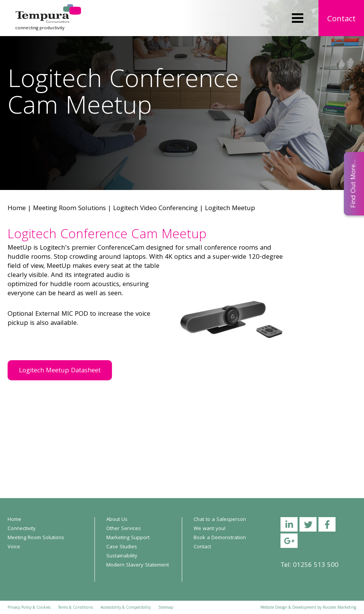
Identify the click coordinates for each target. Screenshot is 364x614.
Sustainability (122, 556)
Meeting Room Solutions (69, 209)
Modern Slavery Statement (138, 565)
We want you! (210, 529)
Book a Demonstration (220, 538)
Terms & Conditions (76, 608)
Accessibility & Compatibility (126, 608)
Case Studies (122, 547)
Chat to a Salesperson (220, 520)
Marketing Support (128, 538)
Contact (341, 20)
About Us (117, 520)
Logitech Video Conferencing (155, 209)
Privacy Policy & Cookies (29, 608)
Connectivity (22, 529)
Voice (14, 547)
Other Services (124, 529)
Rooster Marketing (339, 608)
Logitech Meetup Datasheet (60, 371)
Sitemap (166, 608)
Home (17, 209)
